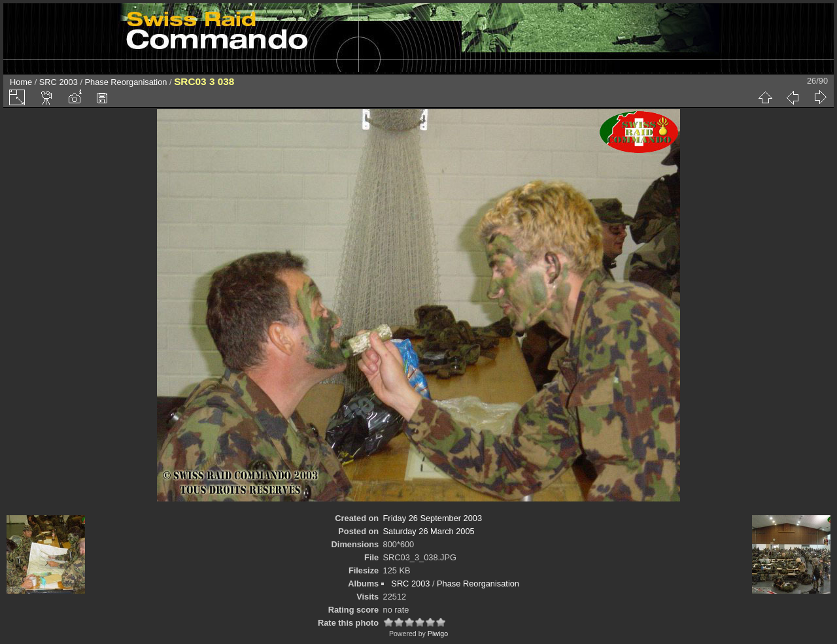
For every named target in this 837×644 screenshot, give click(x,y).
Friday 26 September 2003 (433, 518)
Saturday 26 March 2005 (429, 531)
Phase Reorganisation (126, 82)
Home (21, 82)
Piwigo (438, 634)
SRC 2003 (59, 82)
